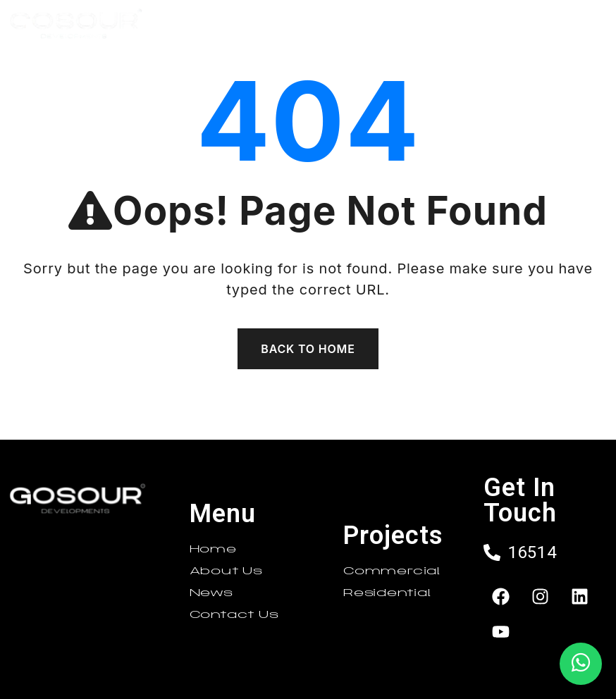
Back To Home (308, 349)
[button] (390, 25)
